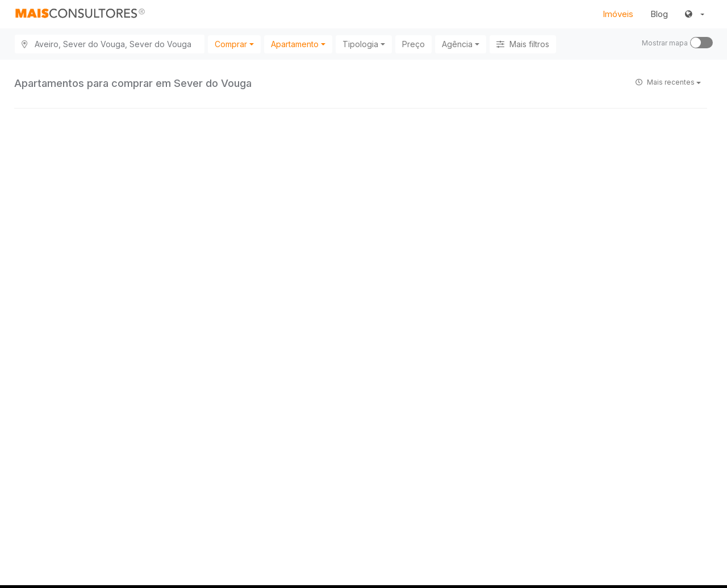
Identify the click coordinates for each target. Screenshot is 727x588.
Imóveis (618, 14)
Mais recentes (668, 82)
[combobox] (234, 44)
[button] (695, 14)
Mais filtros (523, 44)
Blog (659, 14)
